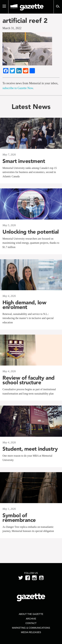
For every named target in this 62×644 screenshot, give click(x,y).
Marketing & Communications (31, 628)
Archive (31, 619)
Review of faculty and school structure (29, 380)
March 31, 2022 (12, 28)
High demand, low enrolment (24, 305)
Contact (31, 623)
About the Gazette (31, 614)
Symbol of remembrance (19, 518)
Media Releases (31, 632)
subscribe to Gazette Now (18, 88)
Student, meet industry (30, 449)
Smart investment (24, 161)
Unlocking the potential (31, 232)
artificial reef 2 (25, 21)
